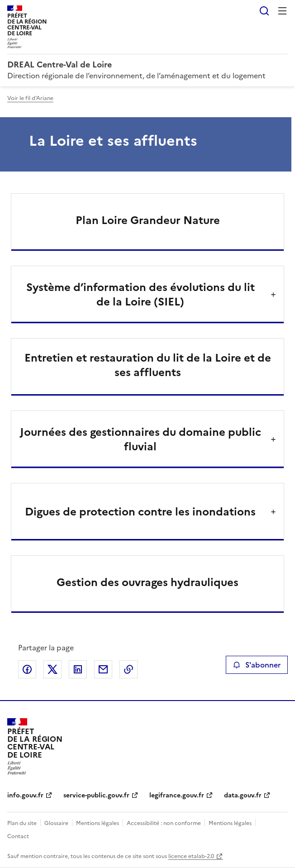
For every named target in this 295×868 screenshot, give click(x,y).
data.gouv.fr (243, 795)
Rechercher (264, 11)
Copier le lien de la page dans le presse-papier (128, 669)
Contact (18, 836)
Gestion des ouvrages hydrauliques (147, 582)
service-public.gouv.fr (96, 795)
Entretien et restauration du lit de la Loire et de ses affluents (148, 365)
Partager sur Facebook (27, 669)
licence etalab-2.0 (191, 856)
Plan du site (22, 823)
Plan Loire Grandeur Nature (148, 220)
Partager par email (103, 669)
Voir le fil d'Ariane (30, 98)
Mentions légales (98, 823)
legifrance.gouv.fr (177, 795)
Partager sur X (52, 669)
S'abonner (257, 665)
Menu (282, 11)
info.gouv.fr (25, 795)
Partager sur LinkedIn (78, 669)
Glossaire (56, 823)
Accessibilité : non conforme (164, 823)
